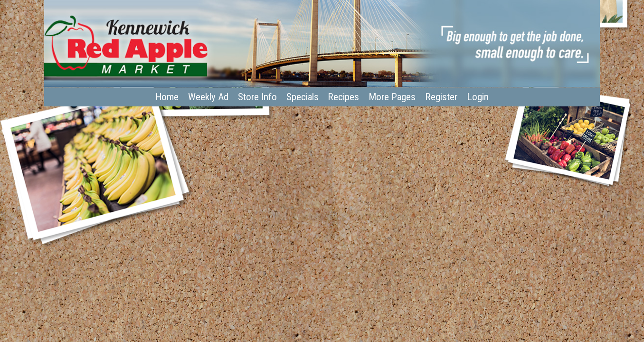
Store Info (257, 97)
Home (167, 97)
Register (441, 97)
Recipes (343, 97)
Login (478, 97)
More (392, 97)
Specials (303, 97)
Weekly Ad (208, 97)
